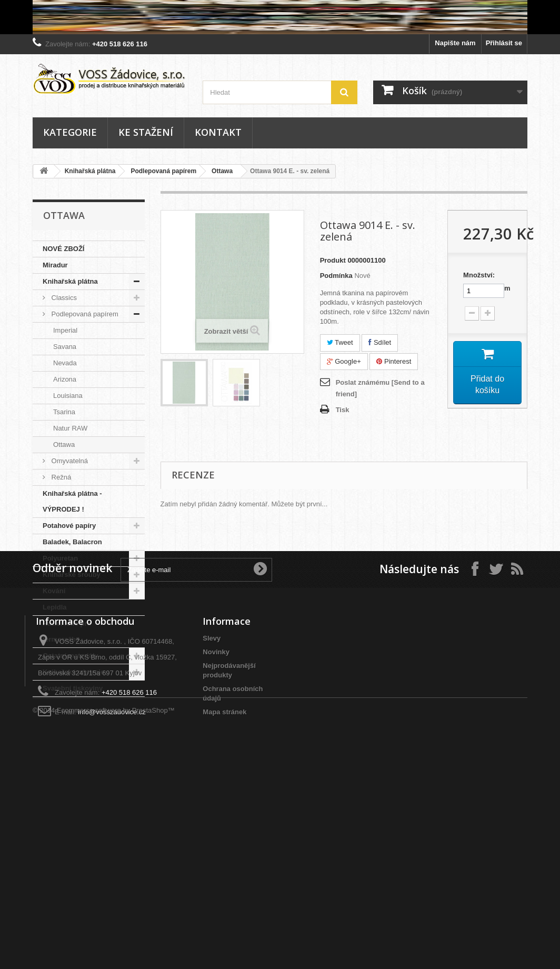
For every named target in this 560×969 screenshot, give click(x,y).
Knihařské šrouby (72, 575)
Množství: (479, 275)
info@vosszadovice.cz (112, 900)
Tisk (343, 410)
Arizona (65, 379)
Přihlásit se (504, 43)
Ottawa (222, 171)
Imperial (65, 330)
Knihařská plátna (90, 171)
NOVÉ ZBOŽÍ (63, 249)
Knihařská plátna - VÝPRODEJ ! (72, 501)
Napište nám (455, 43)
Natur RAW (70, 428)
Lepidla (55, 607)
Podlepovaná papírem (163, 171)
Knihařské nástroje (73, 672)
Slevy (212, 826)
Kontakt (218, 132)
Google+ (344, 361)
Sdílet (380, 342)
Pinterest (394, 361)
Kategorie (70, 132)
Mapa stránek (224, 900)
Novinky (216, 840)
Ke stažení (146, 132)
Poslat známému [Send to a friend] (380, 388)
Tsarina (64, 412)
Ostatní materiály (71, 656)
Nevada (65, 363)
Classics (63, 298)
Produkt (333, 260)
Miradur (55, 265)
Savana (65, 347)
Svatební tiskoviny (73, 688)
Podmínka (336, 276)
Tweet (340, 342)
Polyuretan (60, 558)
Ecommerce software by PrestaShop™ (116, 940)
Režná (60, 477)
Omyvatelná (69, 461)
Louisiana (68, 396)
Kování (54, 591)
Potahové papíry (69, 526)
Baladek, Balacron (72, 542)
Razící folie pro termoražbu (67, 631)
